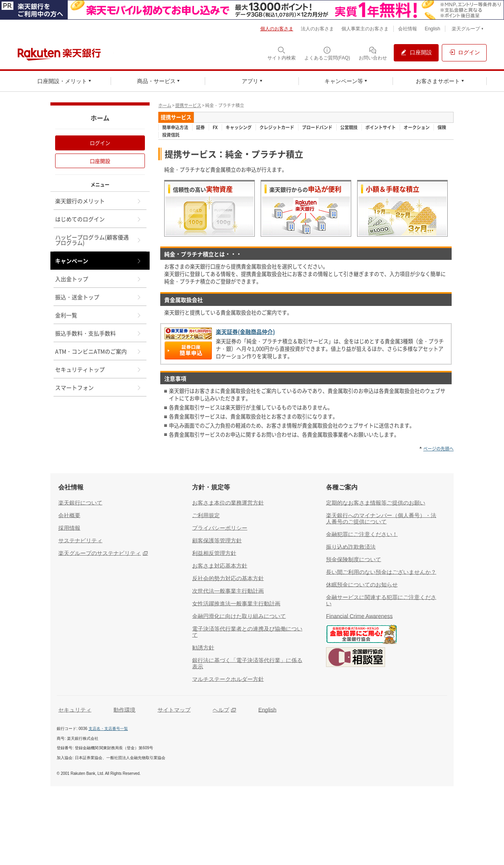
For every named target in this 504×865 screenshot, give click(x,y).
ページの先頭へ (438, 449)
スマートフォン (98, 387)
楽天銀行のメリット (98, 201)
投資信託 (171, 135)
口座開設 (100, 161)
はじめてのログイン (98, 219)
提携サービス (188, 105)
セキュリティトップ (98, 369)
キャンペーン (98, 261)
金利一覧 (98, 315)
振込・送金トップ (98, 297)
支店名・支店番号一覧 (108, 729)
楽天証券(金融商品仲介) (245, 332)
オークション (417, 128)
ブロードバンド (317, 128)
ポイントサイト (381, 128)
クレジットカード (277, 128)
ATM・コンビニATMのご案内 (98, 351)
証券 (200, 128)
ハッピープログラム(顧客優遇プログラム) (98, 240)
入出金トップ (98, 279)
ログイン (100, 143)
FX (215, 128)
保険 (442, 128)
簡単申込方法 (175, 128)
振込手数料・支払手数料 (98, 333)
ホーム (165, 105)
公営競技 (349, 128)
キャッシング (239, 128)
